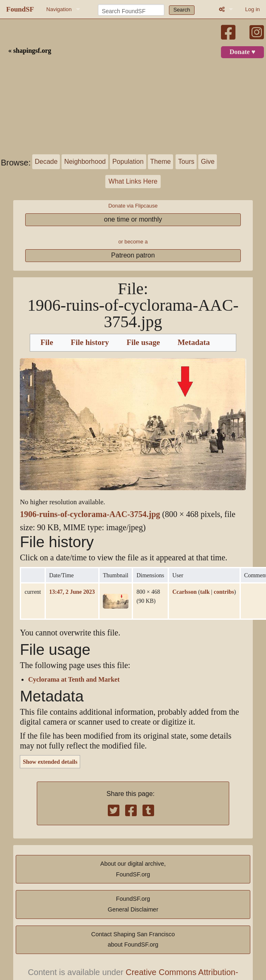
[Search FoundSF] (131, 10)
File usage (143, 342)
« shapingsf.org (30, 51)
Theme (161, 162)
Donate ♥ (242, 52)
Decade (46, 162)
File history (90, 342)
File (47, 342)
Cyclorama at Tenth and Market (74, 680)
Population (128, 162)
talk (205, 592)
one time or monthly (133, 219)
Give (208, 162)
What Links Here (133, 181)
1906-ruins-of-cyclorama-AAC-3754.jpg (90, 514)
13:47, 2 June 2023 (72, 592)
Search (182, 10)
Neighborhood (85, 162)
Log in (253, 9)
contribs (224, 592)
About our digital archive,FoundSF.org (133, 869)
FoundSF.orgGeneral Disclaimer (133, 904)
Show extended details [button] (50, 762)
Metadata (194, 342)
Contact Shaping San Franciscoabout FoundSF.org (133, 940)
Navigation (59, 9)
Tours (186, 162)
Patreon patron (133, 255)
